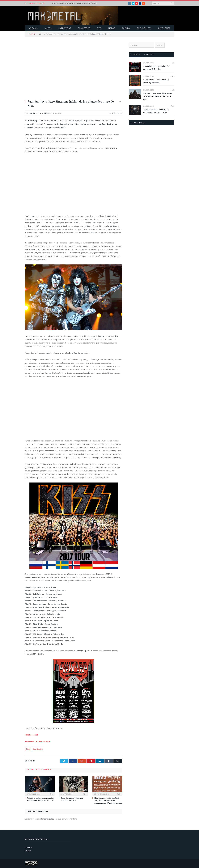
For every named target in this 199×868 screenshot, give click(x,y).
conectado (49, 819)
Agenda (126, 28)
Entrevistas (65, 28)
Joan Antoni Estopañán (38, 113)
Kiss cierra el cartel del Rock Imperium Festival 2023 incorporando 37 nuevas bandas (108, 800)
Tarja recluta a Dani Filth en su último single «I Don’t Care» (156, 111)
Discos (48, 28)
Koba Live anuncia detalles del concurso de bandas (75, 3)
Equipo (28, 851)
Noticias (33, 28)
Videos (119, 113)
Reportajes (164, 28)
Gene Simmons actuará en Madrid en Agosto (72, 799)
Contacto (29, 847)
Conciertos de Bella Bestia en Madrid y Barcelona (156, 81)
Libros (112, 28)
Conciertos (84, 28)
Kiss (28, 749)
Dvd (99, 28)
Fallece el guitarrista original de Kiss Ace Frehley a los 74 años (41, 799)
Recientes (135, 54)
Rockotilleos (144, 28)
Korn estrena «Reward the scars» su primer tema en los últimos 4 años (158, 96)
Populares (149, 54)
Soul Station (38, 749)
